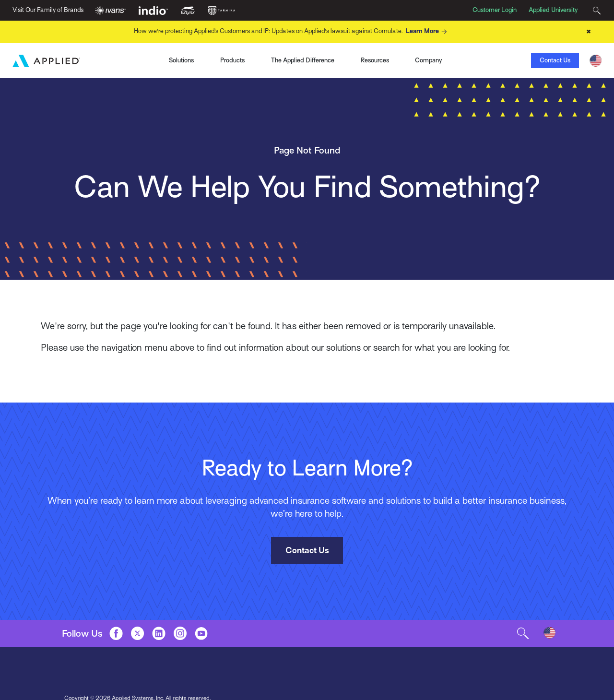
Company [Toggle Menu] (428, 60)
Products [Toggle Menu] (232, 60)
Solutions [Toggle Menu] (181, 60)
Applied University (553, 10)
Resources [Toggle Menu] (375, 60)
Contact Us (555, 60)
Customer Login (495, 10)
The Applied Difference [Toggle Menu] (303, 60)
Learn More (427, 32)
